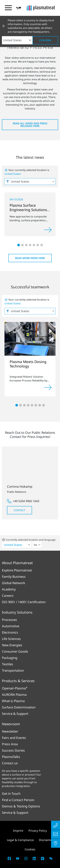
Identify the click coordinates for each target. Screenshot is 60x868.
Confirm (45, 40)
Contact (20, 510)
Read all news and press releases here (30, 125)
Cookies (30, 849)
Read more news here (30, 258)
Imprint (18, 831)
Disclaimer (46, 840)
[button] (19, 8)
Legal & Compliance (20, 840)
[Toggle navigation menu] (8, 8)
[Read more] (48, 230)
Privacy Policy (38, 831)
